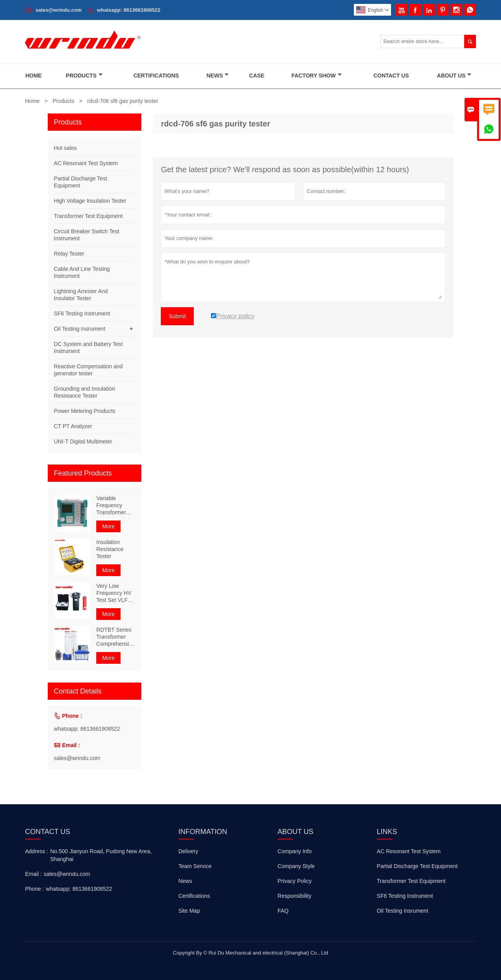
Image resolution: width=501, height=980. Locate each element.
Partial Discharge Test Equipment (417, 866)
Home (34, 76)
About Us (454, 76)
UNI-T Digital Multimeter (83, 441)
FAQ (283, 911)
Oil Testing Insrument (80, 329)
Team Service (195, 866)
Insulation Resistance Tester (110, 549)
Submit (177, 316)
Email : (33, 874)
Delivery (188, 851)
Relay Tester (69, 254)
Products (84, 76)
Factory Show (316, 76)
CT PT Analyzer (73, 426)
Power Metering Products (85, 411)
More (108, 526)
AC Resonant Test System (86, 163)
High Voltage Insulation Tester (90, 201)
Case (257, 76)
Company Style (296, 866)
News (217, 76)
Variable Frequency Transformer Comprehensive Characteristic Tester (115, 505)
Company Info (295, 851)
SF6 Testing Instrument (82, 313)
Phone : (34, 889)
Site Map (189, 911)
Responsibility (294, 896)
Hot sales (65, 148)
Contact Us (391, 76)
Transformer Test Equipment (88, 216)
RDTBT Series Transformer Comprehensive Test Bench (115, 637)
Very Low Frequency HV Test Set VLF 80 (114, 593)
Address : (37, 851)
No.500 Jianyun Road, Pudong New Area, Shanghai (101, 855)
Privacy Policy (295, 881)
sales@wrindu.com (59, 10)
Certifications (156, 76)
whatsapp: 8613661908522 (129, 10)
